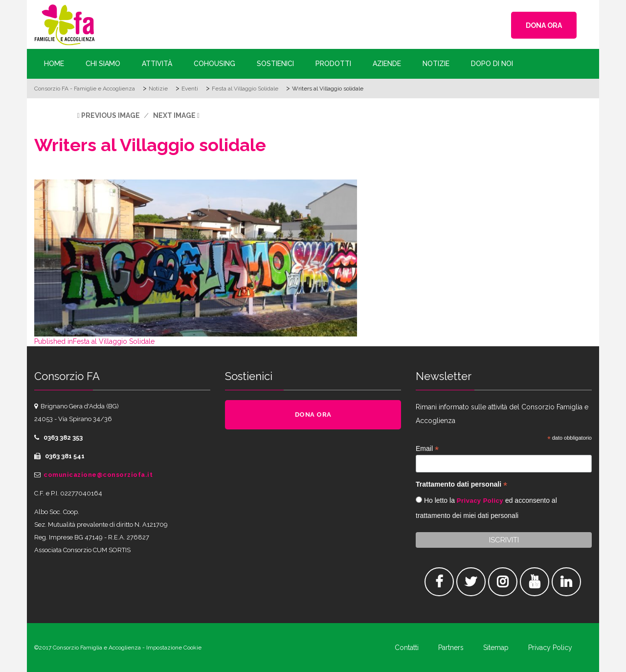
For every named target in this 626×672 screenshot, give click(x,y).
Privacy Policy (480, 501)
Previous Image (111, 115)
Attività (157, 64)
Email (427, 449)
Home (54, 64)
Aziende (387, 64)
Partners (451, 648)
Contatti (407, 648)
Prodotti (333, 64)
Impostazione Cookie (174, 648)
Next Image (174, 115)
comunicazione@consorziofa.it (98, 475)
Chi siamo (103, 64)
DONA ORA (544, 25)
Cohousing (214, 64)
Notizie (436, 64)
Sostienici (275, 64)
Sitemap (496, 648)
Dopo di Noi (492, 64)
